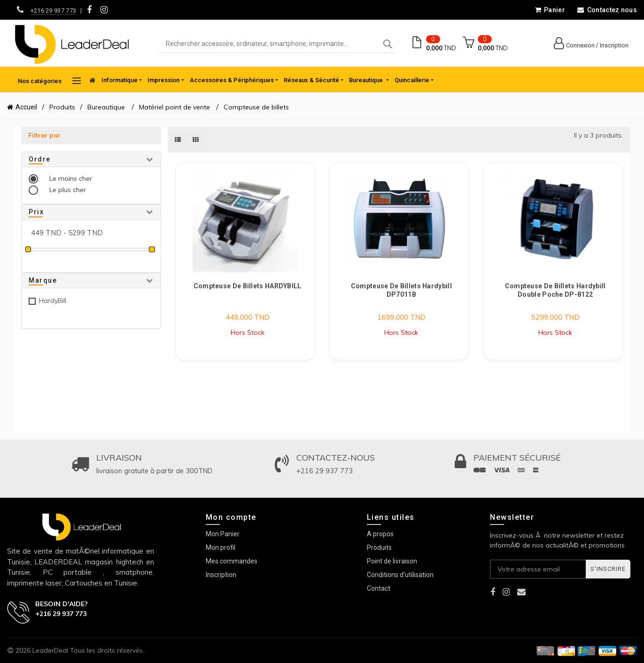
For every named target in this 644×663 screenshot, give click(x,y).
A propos (380, 534)
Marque (43, 280)
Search (388, 44)
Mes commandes (232, 561)
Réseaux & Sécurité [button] (311, 80)
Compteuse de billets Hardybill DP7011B (401, 290)
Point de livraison (392, 561)
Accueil (26, 107)
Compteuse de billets (256, 107)
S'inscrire (608, 569)
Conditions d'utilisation (400, 575)
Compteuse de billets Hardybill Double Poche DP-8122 (555, 290)
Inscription (614, 45)
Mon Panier (223, 534)
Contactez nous (607, 10)
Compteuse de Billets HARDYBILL (248, 286)
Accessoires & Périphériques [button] (232, 80)
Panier (550, 10)
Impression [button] (163, 80)
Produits (62, 107)
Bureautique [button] (367, 80)
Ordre (40, 159)
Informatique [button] (120, 80)
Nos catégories (49, 81)
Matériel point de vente (175, 107)
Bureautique (107, 107)
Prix (36, 212)
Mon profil (221, 547)
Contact (379, 588)
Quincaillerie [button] (412, 80)
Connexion (580, 45)
